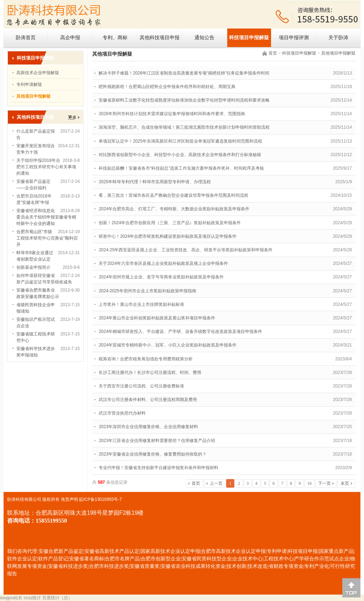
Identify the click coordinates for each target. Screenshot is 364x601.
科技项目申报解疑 (249, 38)
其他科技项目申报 (160, 38)
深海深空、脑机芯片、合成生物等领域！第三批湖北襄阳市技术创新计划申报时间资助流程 (184, 127)
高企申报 (70, 38)
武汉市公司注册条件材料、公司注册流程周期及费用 (148, 400)
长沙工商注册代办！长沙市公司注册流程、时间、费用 (150, 373)
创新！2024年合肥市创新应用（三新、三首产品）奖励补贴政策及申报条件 (170, 223)
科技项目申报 (303, 551)
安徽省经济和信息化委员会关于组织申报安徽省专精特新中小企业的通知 (46, 217)
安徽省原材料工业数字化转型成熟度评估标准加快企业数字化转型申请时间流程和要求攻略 (184, 100)
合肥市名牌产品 (122, 559)
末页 (345, 483)
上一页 (216, 483)
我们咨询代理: (23, 551)
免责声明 (69, 499)
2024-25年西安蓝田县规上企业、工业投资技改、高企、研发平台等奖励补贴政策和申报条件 (186, 250)
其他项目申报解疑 (338, 53)
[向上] (351, 588)
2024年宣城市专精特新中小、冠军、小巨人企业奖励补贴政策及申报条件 (168, 345)
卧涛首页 (26, 38)
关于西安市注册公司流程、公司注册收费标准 (141, 386)
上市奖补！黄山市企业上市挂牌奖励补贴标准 (141, 304)
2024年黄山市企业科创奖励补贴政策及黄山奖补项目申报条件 (157, 318)
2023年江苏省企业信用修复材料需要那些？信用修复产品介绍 (157, 441)
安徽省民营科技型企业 (207, 559)
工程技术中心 (279, 559)
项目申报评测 (294, 38)
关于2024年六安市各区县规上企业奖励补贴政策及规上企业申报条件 (163, 263)
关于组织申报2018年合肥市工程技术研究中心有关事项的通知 (46, 167)
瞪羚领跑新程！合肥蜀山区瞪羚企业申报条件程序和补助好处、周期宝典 (167, 87)
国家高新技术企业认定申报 (170, 551)
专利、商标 (115, 38)
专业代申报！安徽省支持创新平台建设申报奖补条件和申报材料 (158, 468)
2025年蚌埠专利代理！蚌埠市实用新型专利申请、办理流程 (155, 182)
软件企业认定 (22, 559)
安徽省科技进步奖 (68, 566)
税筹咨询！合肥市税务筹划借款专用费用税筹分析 (146, 359)
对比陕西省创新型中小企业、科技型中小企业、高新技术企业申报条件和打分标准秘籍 (180, 155)
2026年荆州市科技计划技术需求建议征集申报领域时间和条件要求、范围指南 (172, 114)
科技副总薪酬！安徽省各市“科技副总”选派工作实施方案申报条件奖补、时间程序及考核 (181, 168)
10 (310, 483)
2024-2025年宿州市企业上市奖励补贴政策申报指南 (147, 291)
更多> (74, 117)
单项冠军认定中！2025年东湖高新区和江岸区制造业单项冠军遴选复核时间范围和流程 (180, 141)
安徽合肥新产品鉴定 (61, 551)
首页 (273, 53)
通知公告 (204, 38)
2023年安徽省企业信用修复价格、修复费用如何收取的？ (153, 454)
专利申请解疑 (29, 84)
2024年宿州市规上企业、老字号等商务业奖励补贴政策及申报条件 (161, 277)
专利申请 (277, 551)
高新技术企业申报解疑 (38, 73)
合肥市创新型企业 (161, 559)
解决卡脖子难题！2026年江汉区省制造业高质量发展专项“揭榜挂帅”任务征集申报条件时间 (184, 73)
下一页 (324, 483)
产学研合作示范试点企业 (322, 559)
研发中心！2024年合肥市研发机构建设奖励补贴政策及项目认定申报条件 (168, 236)
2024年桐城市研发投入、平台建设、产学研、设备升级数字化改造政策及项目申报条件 (180, 332)
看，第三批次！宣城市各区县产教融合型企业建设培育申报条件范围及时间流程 (173, 195)
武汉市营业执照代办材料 (122, 413)
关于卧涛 (338, 38)
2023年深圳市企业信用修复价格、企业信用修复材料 (148, 427)
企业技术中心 (248, 559)
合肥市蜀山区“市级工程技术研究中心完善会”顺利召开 (47, 238)
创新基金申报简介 (33, 267)
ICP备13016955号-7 (103, 499)
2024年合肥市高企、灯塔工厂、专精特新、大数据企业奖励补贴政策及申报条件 (174, 209)
